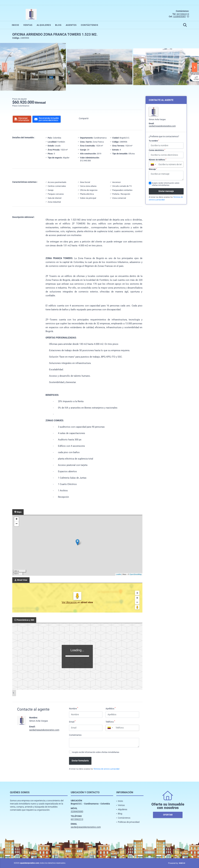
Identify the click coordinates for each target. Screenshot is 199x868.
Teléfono (110, 722)
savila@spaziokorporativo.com (44, 730)
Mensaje (153, 169)
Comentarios (75, 735)
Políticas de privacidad (129, 822)
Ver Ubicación (70, 602)
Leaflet (119, 574)
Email (72, 722)
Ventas (28, 25)
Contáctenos (90, 25)
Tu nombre (154, 141)
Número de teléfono (157, 160)
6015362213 (183, 14)
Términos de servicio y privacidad (106, 769)
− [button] (17, 524)
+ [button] (17, 519)
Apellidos (111, 708)
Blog (58, 25)
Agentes (71, 25)
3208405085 (179, 16)
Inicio (15, 25)
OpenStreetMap (136, 574)
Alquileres (44, 25)
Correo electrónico (157, 150)
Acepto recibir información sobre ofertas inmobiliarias (96, 752)
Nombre (74, 708)
